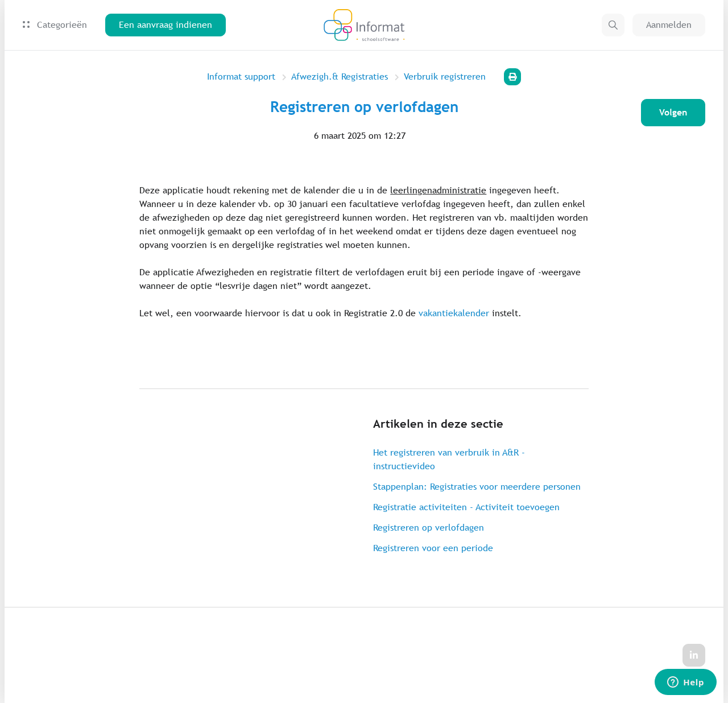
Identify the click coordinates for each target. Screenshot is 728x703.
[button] (613, 25)
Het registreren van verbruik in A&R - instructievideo (449, 459)
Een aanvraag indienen (166, 25)
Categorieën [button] (55, 25)
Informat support (241, 76)
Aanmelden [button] (669, 25)
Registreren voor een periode (433, 548)
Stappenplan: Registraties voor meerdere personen (477, 487)
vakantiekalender (454, 313)
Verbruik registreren (445, 76)
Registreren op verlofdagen (429, 528)
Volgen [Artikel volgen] (673, 112)
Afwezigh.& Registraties (340, 76)
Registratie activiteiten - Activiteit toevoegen (466, 507)
